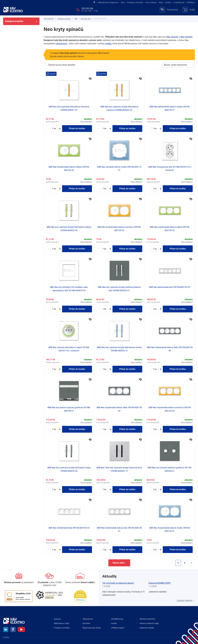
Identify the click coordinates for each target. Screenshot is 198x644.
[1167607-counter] (155, 489)
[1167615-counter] (155, 369)
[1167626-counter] (155, 429)
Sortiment (86, 623)
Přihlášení (190, 2)
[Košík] (189, 10)
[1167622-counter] (104, 550)
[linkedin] (6, 630)
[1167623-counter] (54, 550)
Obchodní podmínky (147, 619)
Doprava (57, 619)
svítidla (108, 44)
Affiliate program (118, 628)
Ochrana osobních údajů (149, 623)
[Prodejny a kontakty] (49, 580)
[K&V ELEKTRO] (13, 10)
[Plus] (60, 129)
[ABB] (76, 19)
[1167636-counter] (104, 189)
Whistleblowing (117, 619)
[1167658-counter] (54, 249)
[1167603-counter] (54, 429)
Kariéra (168, 2)
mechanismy (61, 44)
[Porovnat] (90, 79)
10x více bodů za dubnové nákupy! (118, 583)
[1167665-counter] (54, 129)
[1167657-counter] (104, 369)
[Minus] (48, 129)
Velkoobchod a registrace (108, 2)
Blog (161, 2)
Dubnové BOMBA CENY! (160, 583)
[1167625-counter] (155, 249)
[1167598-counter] (155, 189)
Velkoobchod (88, 619)
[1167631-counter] (54, 189)
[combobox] (164, 65)
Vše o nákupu (151, 2)
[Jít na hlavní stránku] (94, 2)
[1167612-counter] (155, 129)
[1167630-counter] (155, 550)
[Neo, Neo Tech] (86, 19)
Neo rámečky (187, 37)
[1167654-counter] (54, 489)
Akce (123, 2)
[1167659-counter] (104, 129)
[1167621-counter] (104, 429)
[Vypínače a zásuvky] (64, 19)
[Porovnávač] (169, 10)
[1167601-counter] (54, 309)
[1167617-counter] (155, 309)
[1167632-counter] (104, 249)
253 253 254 (87, 9)
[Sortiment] (80, 578)
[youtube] (21, 630)
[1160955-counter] (104, 489)
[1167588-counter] (54, 369)
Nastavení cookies (147, 628)
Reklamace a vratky (62, 623)
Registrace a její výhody (92, 628)
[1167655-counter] (104, 309)
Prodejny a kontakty (135, 2)
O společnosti (179, 2)
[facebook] (13, 630)
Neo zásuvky (173, 37)
